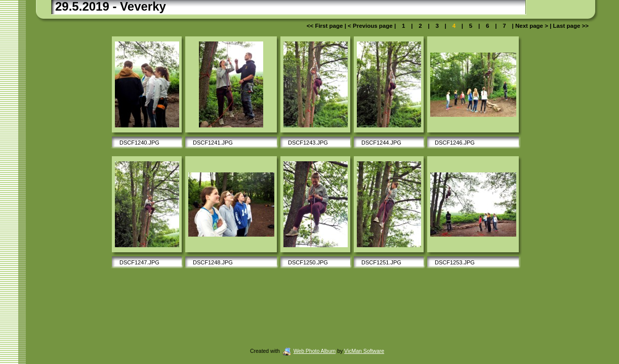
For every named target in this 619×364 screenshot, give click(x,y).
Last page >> (570, 26)
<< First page (326, 26)
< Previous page (371, 26)
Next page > (532, 26)
